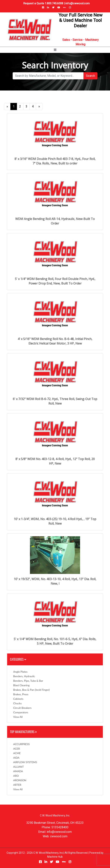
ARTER (17, 785)
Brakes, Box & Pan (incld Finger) (31, 690)
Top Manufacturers (24, 732)
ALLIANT (18, 767)
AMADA (18, 771)
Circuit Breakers (22, 708)
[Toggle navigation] (55, 50)
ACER (16, 749)
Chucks (17, 703)
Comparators (21, 712)
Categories (18, 659)
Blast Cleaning (21, 685)
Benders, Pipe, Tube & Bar (28, 681)
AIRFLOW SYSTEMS (25, 762)
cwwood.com (59, 836)
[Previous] (7, 107)
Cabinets (18, 699)
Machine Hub (55, 857)
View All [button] (18, 717)
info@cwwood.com (78, 3)
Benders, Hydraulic (24, 676)
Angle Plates (20, 672)
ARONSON (20, 780)
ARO (16, 776)
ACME (17, 753)
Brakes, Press (21, 694)
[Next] (39, 107)
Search (90, 76)
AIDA (16, 758)
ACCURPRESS (21, 744)
